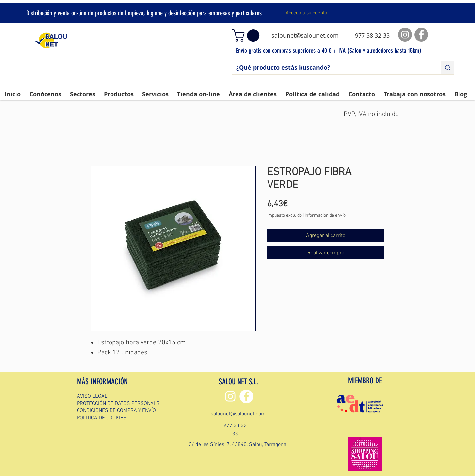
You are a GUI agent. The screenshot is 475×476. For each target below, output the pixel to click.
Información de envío (325, 215)
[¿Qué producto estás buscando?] (332, 68)
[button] (247, 35)
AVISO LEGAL (92, 396)
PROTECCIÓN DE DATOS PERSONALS (118, 404)
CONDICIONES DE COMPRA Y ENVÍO (116, 411)
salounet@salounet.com (305, 35)
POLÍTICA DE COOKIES (102, 418)
